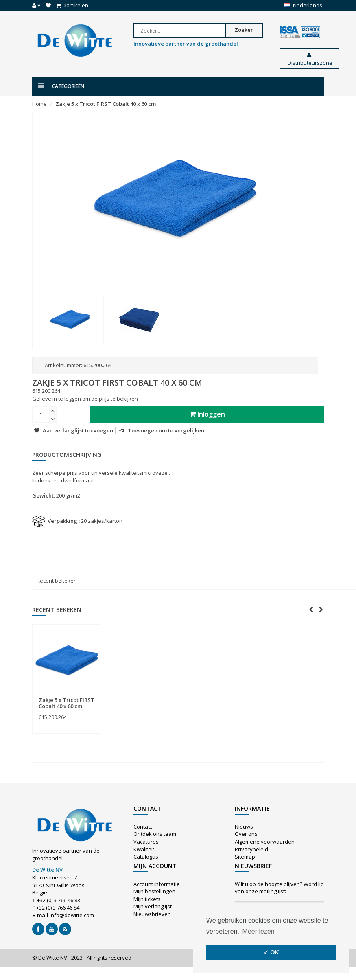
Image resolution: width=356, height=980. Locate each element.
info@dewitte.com (72, 915)
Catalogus (146, 857)
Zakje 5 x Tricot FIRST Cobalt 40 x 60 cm (106, 104)
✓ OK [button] (271, 952)
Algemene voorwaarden (265, 842)
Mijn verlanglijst (153, 906)
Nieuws (244, 827)
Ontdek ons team (155, 834)
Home (39, 104)
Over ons (246, 834)
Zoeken (244, 30)
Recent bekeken (57, 581)
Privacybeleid (251, 849)
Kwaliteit (144, 849)
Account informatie (157, 884)
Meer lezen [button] (259, 931)
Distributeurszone (309, 59)
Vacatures (146, 842)
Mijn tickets (147, 899)
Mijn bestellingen (154, 891)
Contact (143, 827)
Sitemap (245, 857)
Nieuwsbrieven (152, 914)
